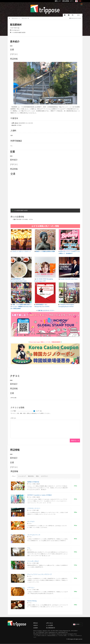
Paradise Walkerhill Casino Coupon (69, 279)
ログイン (72, 1)
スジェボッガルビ (33, 561)
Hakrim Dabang (32, 601)
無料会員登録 (66, 1)
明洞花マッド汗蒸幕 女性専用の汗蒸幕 (45, 251)
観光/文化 (31, 476)
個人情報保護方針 (51, 628)
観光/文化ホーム (16, 18)
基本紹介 (14, 160)
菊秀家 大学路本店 (33, 482)
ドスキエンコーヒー (34, 508)
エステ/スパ (44, 476)
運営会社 (36, 623)
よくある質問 (49, 625)
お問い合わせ (49, 623)
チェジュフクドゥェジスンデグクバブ (40, 574)
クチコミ (14, 54)
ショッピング (22, 476)
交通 (12, 50)
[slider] (34, 411)
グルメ (14, 476)
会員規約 (36, 628)
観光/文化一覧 (25, 18)
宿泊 (37, 476)
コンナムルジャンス (34, 535)
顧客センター (58, 1)
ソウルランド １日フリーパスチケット (21, 251)
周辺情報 (14, 59)
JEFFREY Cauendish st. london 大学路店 (40, 495)
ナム (29, 548)
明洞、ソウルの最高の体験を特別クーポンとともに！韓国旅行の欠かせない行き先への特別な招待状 (21, 307)
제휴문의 (36, 625)
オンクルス (31, 522)
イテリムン (31, 588)
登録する (74, 441)
